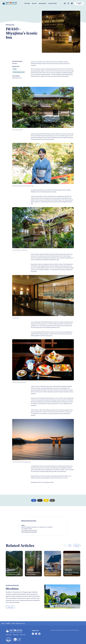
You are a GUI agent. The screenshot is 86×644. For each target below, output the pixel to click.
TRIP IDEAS (27, 3)
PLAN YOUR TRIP (53, 3)
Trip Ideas (8, 623)
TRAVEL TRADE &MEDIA (79, 3)
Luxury (15, 69)
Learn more (10, 607)
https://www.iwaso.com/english (29, 532)
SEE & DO (34, 3)
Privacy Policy (9, 634)
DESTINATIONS (43, 3)
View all (77, 546)
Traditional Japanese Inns (19, 72)
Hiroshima (15, 63)
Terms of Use (22, 634)
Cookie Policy (16, 634)
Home (3, 623)
